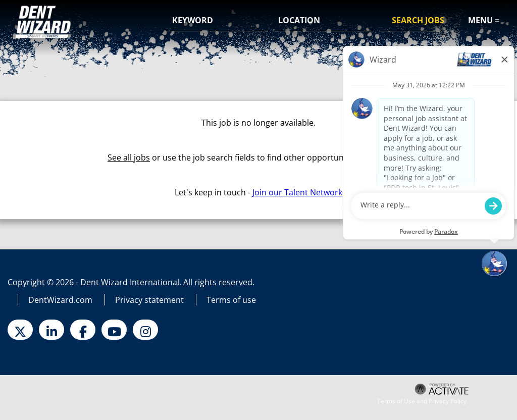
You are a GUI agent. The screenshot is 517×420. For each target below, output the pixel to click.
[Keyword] (218, 21)
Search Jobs (418, 20)
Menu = (484, 20)
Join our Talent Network (297, 192)
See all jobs (129, 157)
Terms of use (231, 300)
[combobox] (324, 21)
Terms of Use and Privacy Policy (422, 401)
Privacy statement (149, 300)
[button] (365, 21)
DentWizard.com (60, 300)
